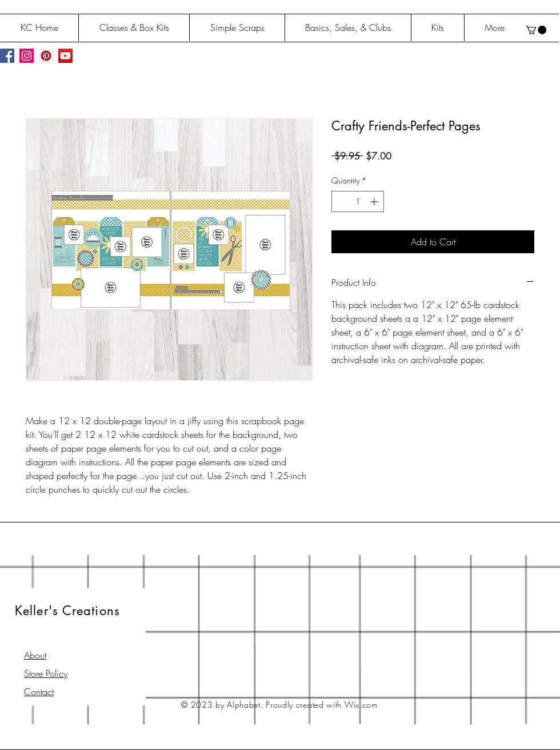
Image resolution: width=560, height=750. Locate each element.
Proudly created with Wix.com (322, 705)
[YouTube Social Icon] (65, 56)
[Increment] (375, 202)
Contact (39, 692)
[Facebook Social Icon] (7, 56)
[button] (536, 30)
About (35, 655)
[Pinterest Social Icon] (46, 56)
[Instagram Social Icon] (27, 56)
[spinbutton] (358, 202)
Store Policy (46, 673)
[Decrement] (340, 202)
